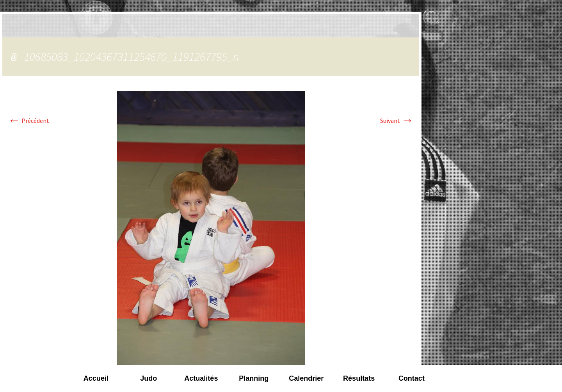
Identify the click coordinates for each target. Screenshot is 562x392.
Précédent (28, 121)
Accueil (96, 378)
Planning (254, 378)
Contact (412, 378)
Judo (149, 378)
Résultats (359, 378)
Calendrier (306, 378)
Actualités (201, 378)
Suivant (397, 121)
